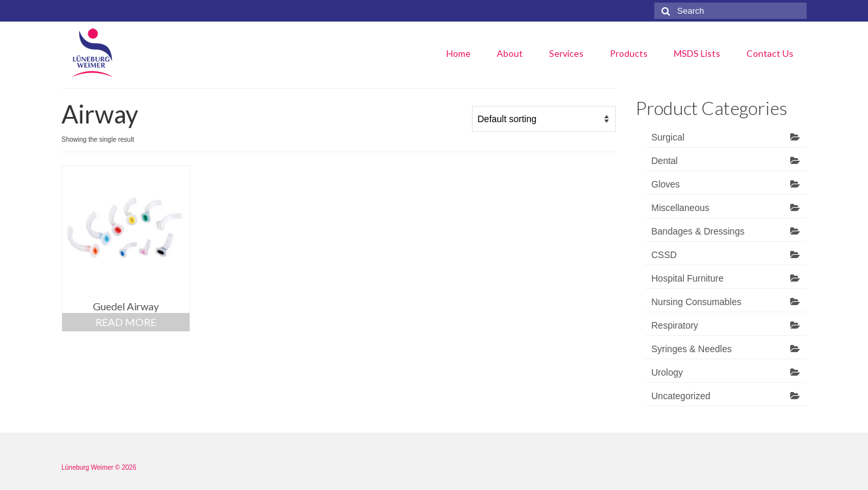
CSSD (664, 255)
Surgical (668, 137)
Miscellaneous (681, 208)
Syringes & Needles (692, 349)
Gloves (666, 184)
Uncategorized (681, 396)
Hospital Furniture (688, 278)
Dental (665, 161)
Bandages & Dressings (698, 231)
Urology (667, 372)
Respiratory (675, 325)
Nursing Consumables (697, 302)
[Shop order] (544, 119)
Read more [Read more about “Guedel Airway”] (126, 322)
